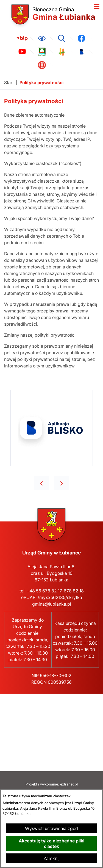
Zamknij (51, 858)
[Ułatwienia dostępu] (42, 39)
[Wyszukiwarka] (62, 39)
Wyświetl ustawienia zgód (51, 828)
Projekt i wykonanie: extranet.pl (52, 784)
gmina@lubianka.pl (52, 604)
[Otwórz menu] (96, 7)
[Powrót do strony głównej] (9, 83)
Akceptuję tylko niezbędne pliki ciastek (51, 844)
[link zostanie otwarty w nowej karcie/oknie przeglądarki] (22, 39)
